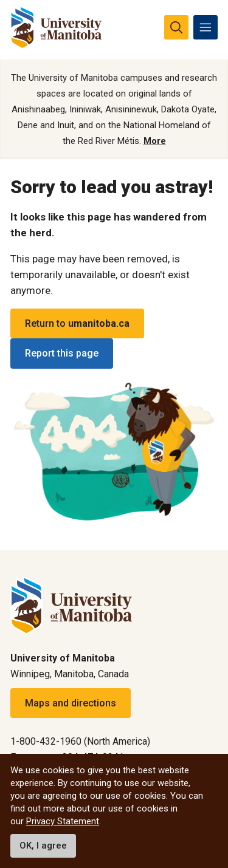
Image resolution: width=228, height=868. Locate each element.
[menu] (206, 27)
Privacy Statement (63, 821)
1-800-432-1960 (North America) (80, 741)
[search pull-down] (176, 27)
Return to (77, 323)
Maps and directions (71, 703)
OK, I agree (43, 846)
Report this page (62, 353)
